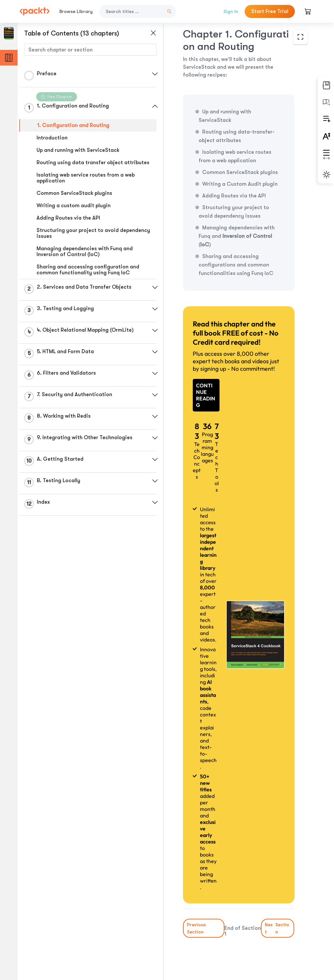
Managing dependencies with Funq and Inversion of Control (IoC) (85, 252)
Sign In (231, 11)
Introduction (52, 138)
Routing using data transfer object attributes (93, 163)
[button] (155, 74)
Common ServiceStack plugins (74, 193)
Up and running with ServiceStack (78, 150)
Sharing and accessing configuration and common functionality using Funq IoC (88, 270)
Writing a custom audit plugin (74, 206)
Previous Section (196, 928)
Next (278, 928)
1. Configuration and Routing (73, 125)
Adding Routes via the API (68, 218)
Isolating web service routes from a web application (86, 178)
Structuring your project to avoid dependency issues (93, 233)
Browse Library (76, 11)
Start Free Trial (270, 11)
